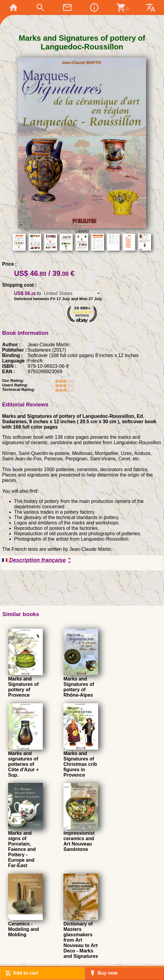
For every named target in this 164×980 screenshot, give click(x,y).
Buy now (103, 973)
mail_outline (67, 7)
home (13, 7)
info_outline (94, 7)
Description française (38, 560)
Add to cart (21, 973)
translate (151, 7)
